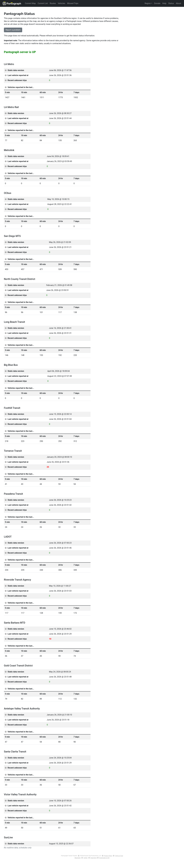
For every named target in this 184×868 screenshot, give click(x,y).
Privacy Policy (108, 856)
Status (171, 3)
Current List (43, 3)
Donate (157, 3)
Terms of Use (119, 856)
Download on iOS (104, 858)
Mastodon (78, 858)
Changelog (93, 858)
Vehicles (61, 3)
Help (164, 3)
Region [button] (148, 3)
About (178, 3)
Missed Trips (73, 3)
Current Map (30, 3)
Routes (53, 3)
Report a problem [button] (13, 30)
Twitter (86, 858)
